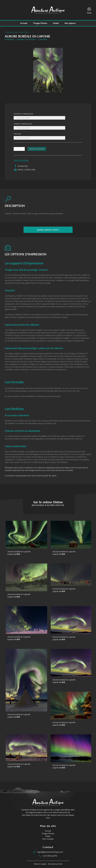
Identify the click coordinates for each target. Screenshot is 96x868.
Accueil (24, 23)
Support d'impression (23, 114)
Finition (17, 134)
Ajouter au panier (37, 149)
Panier (89, 10)
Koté (61, 864)
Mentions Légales (40, 864)
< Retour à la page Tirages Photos (17, 32)
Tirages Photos (40, 23)
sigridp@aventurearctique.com (50, 852)
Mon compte (48, 839)
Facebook (21, 166)
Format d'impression (23, 124)
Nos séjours (70, 23)
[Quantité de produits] (19, 149)
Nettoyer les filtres (21, 160)
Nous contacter (24, 170)
